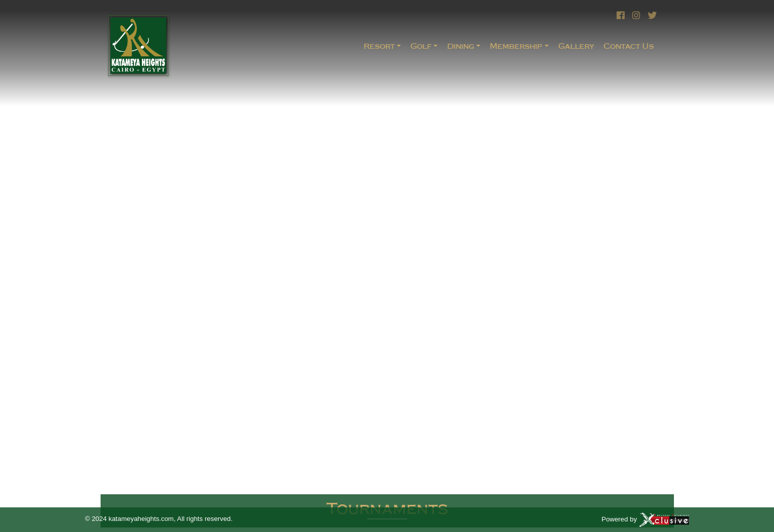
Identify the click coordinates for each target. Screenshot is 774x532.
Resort (379, 46)
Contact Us (629, 46)
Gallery (576, 46)
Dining (461, 46)
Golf (421, 46)
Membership (516, 46)
